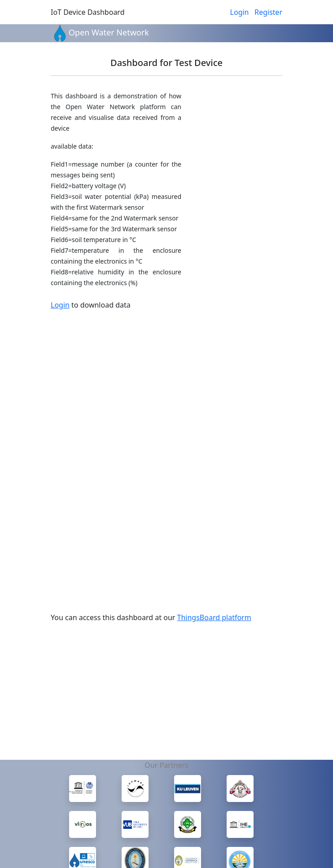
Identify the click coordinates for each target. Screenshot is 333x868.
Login (240, 12)
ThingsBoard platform (214, 617)
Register (268, 12)
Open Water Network (109, 32)
